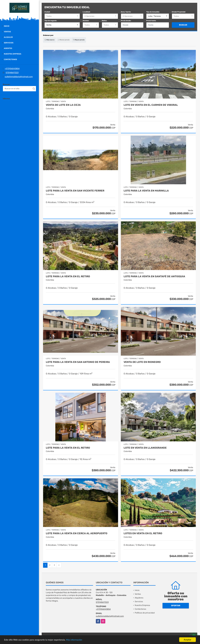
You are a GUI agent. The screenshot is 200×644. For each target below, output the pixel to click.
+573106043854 (12, 69)
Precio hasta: (151, 21)
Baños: (104, 21)
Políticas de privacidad (145, 613)
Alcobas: (86, 21)
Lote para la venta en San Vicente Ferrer (75, 191)
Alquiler (8, 37)
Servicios (9, 43)
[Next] (59, 565)
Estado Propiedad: (179, 12)
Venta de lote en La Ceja (63, 105)
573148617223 (12, 73)
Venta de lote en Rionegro (142, 362)
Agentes (8, 48)
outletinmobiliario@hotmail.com (19, 77)
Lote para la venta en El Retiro (68, 276)
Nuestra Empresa (13, 54)
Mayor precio (79, 40)
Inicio (7, 26)
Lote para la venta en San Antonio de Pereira (78, 362)
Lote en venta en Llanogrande (145, 448)
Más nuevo (49, 40)
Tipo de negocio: (51, 21)
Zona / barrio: (126, 12)
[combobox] (62, 16)
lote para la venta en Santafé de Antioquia (154, 276)
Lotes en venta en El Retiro (143, 533)
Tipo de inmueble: (153, 12)
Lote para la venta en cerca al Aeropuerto (77, 533)
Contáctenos (10, 59)
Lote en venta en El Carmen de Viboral (151, 105)
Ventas (7, 32)
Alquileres (139, 598)
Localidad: (86, 12)
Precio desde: (126, 21)
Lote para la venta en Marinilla (146, 191)
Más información (74, 640)
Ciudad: (47, 12)
